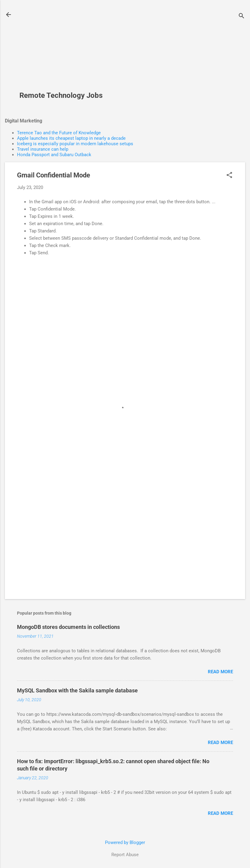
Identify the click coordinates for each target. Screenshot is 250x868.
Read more (220, 672)
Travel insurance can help (43, 149)
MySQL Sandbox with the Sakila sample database (77, 690)
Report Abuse (125, 855)
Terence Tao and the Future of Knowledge (59, 133)
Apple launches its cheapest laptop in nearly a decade (71, 138)
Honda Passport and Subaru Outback (54, 155)
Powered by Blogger (125, 842)
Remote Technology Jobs (61, 95)
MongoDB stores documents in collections (68, 627)
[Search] (242, 17)
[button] (229, 176)
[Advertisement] (63, 49)
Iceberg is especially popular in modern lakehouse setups (75, 144)
